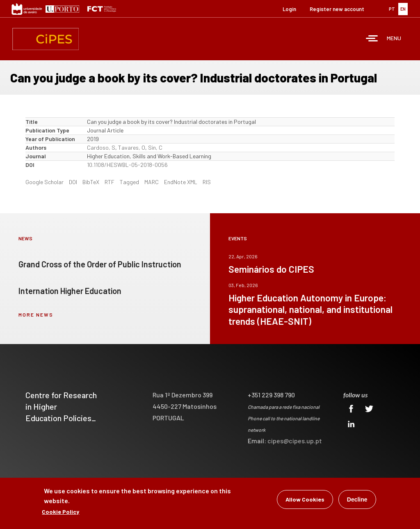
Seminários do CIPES (271, 269)
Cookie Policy (60, 514)
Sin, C (155, 147)
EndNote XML (181, 182)
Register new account (337, 9)
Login (289, 9)
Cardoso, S (101, 147)
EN (403, 9)
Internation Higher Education (70, 291)
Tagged (129, 182)
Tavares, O (132, 147)
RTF (110, 182)
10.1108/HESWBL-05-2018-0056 (127, 165)
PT (392, 9)
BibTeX (91, 182)
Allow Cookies (305, 502)
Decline (357, 502)
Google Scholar (45, 182)
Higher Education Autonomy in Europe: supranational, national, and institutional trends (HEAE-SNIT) (310, 309)
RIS (207, 182)
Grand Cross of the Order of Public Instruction (100, 264)
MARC (152, 182)
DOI (73, 182)
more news (36, 315)
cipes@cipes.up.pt (295, 441)
